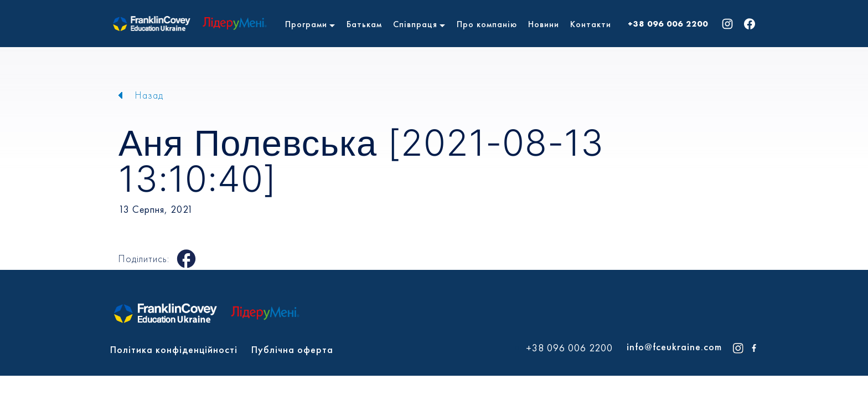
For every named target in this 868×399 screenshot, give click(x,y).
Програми (306, 24)
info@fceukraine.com (674, 347)
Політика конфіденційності (174, 349)
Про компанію (487, 24)
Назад (149, 95)
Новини (544, 24)
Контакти (591, 24)
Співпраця (415, 24)
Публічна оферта (292, 349)
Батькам (364, 24)
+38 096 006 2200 (668, 24)
